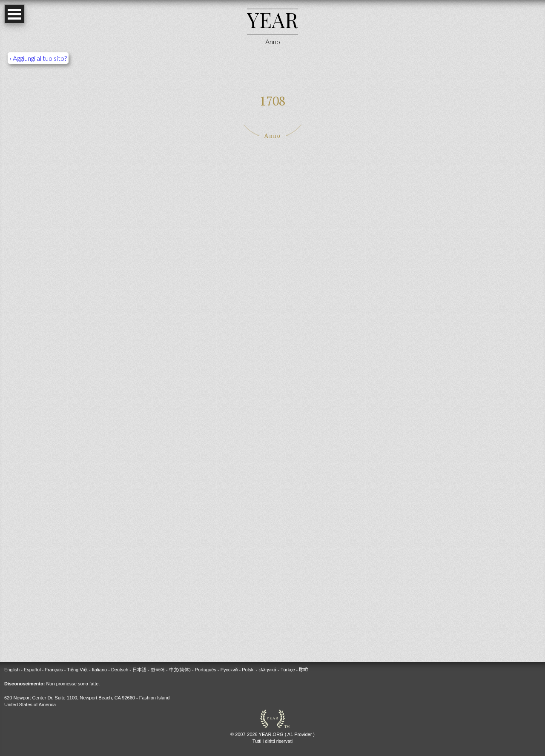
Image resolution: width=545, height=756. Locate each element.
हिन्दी (303, 670)
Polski (248, 670)
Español (32, 670)
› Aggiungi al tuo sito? (38, 58)
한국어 (158, 670)
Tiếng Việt (77, 670)
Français (54, 670)
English (12, 670)
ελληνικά (267, 670)
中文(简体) (180, 670)
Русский (229, 670)
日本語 (139, 670)
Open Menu (14, 14)
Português (206, 670)
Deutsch (120, 670)
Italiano (99, 670)
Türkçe (288, 670)
